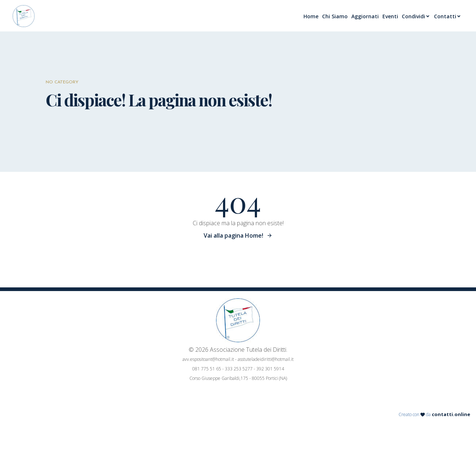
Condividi (416, 16)
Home (311, 16)
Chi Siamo (335, 16)
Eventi (390, 16)
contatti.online (451, 414)
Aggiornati (365, 16)
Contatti (448, 16)
